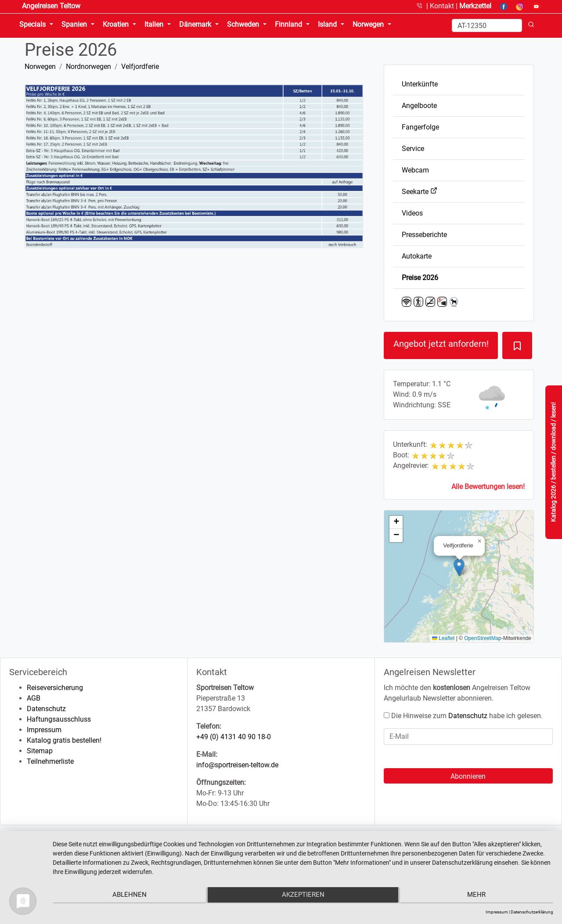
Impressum (44, 730)
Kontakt (443, 6)
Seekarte (420, 192)
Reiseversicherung (55, 688)
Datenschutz (46, 709)
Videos (412, 213)
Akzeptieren (303, 896)
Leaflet (443, 638)
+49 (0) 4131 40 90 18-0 (234, 737)
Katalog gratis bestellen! (64, 740)
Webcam (415, 170)
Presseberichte (424, 235)
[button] (459, 567)
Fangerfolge (420, 127)
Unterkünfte (420, 84)
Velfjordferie (140, 67)
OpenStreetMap (483, 638)
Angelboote (419, 106)
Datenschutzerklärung (532, 912)
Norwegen (40, 67)
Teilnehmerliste (50, 761)
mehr (479, 896)
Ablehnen (127, 896)
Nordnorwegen (88, 67)
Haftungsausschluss (59, 719)
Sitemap (40, 751)
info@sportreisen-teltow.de (237, 765)
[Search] (487, 25)
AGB (34, 698)
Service (413, 149)
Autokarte (417, 256)
